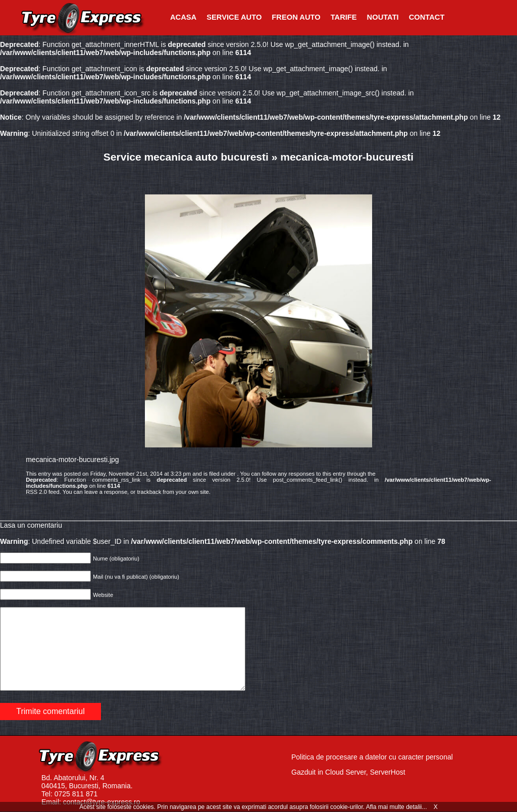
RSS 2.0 (36, 492)
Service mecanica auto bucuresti (186, 157)
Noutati (383, 17)
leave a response (106, 492)
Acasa (183, 17)
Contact (427, 17)
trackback (149, 492)
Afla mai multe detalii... (397, 807)
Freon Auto (296, 17)
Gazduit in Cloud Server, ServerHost (348, 772)
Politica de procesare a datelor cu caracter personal (372, 757)
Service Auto (234, 17)
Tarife (344, 17)
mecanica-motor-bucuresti (347, 157)
